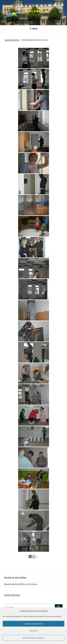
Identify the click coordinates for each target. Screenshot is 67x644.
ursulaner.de (36, 11)
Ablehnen (33, 631)
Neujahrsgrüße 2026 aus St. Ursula (21, 584)
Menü (33, 29)
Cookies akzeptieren (33, 624)
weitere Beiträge (12, 595)
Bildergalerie (12, 40)
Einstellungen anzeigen (33, 638)
